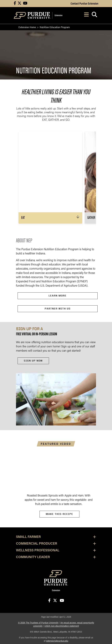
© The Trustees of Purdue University (38, 623)
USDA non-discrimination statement (62, 626)
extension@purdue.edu (57, 641)
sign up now (33, 361)
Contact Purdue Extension (84, 3)
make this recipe (59, 514)
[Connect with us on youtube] (25, 4)
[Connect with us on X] (19, 4)
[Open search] (94, 15)
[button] (50, 218)
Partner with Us (58, 309)
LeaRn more (58, 296)
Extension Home (27, 27)
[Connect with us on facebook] (15, 4)
